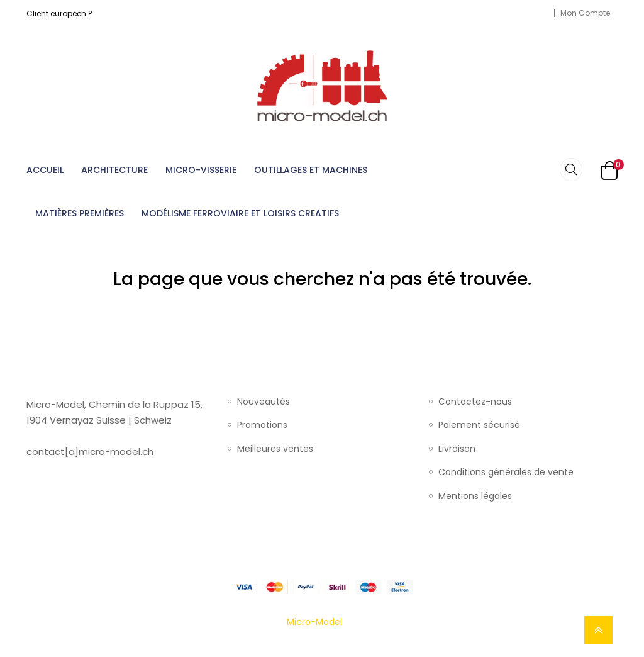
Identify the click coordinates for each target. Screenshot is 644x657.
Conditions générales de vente (506, 473)
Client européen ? (59, 14)
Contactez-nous (475, 402)
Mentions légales (475, 497)
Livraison (457, 449)
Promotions (262, 425)
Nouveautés (264, 402)
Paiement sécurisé (479, 425)
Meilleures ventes (275, 449)
